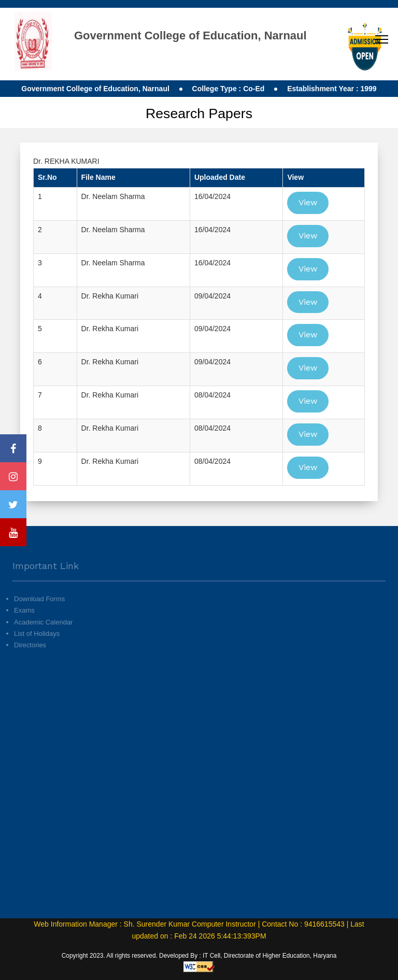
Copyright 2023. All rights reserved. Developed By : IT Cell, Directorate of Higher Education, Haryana (199, 956)
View (308, 202)
